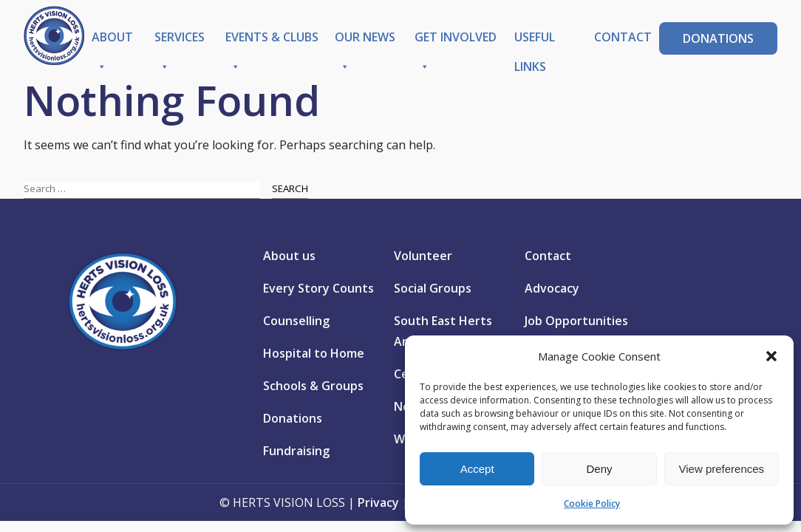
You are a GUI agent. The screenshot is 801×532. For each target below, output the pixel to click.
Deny (599, 469)
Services (180, 40)
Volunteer (423, 256)
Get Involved (456, 40)
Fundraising (296, 451)
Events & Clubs (272, 40)
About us (289, 256)
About (112, 40)
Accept (477, 469)
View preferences (722, 469)
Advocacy (552, 288)
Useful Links (535, 40)
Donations (718, 38)
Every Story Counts (318, 288)
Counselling (296, 321)
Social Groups (433, 288)
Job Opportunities (576, 321)
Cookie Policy (592, 504)
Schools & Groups (313, 386)
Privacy (378, 502)
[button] (771, 356)
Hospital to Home (314, 353)
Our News (365, 40)
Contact (623, 37)
